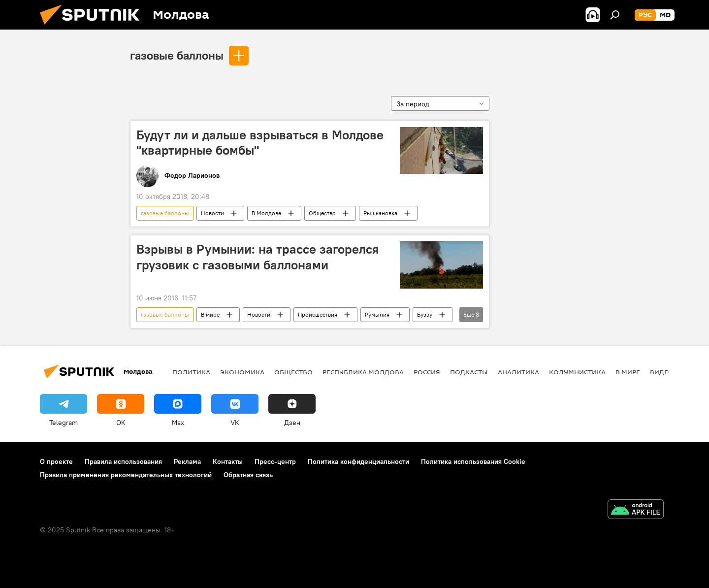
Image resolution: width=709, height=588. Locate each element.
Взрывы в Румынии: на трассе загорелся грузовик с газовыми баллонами (258, 257)
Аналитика (518, 372)
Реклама (187, 461)
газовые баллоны (177, 55)
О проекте (56, 461)
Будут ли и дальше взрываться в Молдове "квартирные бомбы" (260, 143)
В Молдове (266, 213)
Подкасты (469, 372)
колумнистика (577, 372)
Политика (191, 372)
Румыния (377, 314)
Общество (322, 213)
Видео (662, 372)
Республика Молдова (363, 372)
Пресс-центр (275, 461)
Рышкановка (380, 213)
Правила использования (123, 461)
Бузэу (425, 314)
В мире (210, 314)
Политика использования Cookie (473, 461)
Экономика (242, 372)
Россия (427, 372)
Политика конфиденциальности (358, 461)
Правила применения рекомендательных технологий (126, 475)
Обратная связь (248, 475)
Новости (212, 213)
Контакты (228, 461)
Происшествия (318, 314)
